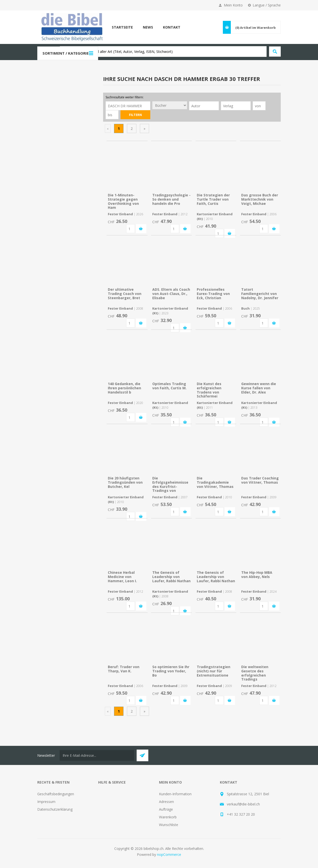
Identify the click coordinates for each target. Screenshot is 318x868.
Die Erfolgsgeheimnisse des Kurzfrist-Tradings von (170, 484)
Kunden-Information (175, 794)
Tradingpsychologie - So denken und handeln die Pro (171, 199)
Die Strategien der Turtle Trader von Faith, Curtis (213, 199)
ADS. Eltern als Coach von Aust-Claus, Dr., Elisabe (171, 294)
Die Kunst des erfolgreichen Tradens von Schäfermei (209, 390)
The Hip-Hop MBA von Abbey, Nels (257, 575)
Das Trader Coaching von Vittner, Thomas (260, 480)
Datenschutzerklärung (55, 809)
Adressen (166, 802)
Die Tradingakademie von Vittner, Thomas (215, 482)
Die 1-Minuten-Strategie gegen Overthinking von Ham (123, 201)
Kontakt (172, 27)
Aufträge (166, 809)
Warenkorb (168, 817)
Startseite (122, 27)
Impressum (46, 802)
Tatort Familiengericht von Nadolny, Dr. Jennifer (260, 294)
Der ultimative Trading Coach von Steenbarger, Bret (125, 294)
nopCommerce (169, 854)
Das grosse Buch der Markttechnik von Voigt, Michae (260, 199)
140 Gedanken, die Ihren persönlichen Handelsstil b (124, 388)
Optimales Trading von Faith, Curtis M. (169, 386)
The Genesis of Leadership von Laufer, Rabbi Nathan (171, 577)
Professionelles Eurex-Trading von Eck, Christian (213, 294)
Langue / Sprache (267, 5)
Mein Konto (233, 5)
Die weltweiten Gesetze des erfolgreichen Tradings (255, 673)
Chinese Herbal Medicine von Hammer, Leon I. (122, 577)
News (148, 27)
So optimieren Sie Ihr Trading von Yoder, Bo (171, 671)
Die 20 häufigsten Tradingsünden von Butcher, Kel (125, 482)
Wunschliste (169, 825)
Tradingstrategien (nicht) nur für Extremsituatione (214, 671)
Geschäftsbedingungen (56, 794)
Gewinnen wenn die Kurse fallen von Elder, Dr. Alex (259, 388)
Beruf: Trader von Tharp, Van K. (124, 669)
